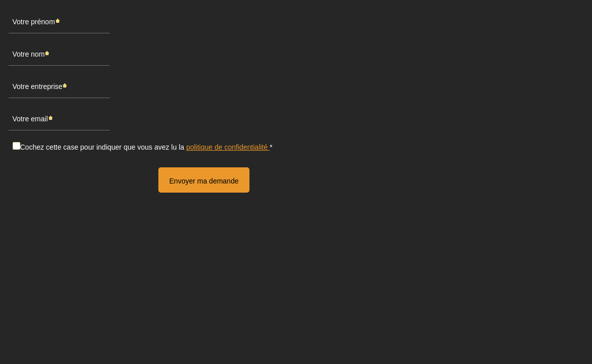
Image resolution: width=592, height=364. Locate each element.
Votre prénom (34, 21)
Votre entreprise (38, 86)
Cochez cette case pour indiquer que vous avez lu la (145, 147)
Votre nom (29, 54)
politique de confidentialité (228, 147)
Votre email (30, 119)
